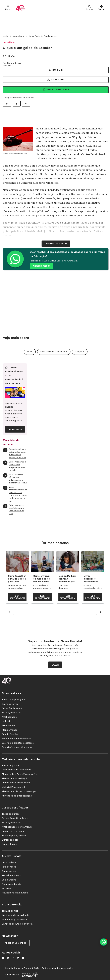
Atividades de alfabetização (17, 796)
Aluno (30, 352)
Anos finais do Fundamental (54, 352)
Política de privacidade (14, 919)
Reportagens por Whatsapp (17, 747)
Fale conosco (9, 867)
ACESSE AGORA (42, 266)
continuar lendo (56, 244)
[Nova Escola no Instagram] (13, 958)
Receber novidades (16, 943)
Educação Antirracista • (15, 818)
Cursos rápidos (10, 840)
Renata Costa (14, 63)
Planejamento (9, 730)
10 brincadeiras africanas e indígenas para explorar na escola (15, 478)
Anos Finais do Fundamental (43, 36)
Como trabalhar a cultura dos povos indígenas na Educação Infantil (15, 453)
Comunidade (9, 862)
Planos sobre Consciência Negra (19, 774)
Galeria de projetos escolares (18, 743)
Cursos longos (10, 844)
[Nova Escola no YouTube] (23, 958)
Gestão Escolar (10, 734)
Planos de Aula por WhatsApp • (19, 791)
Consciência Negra (12, 708)
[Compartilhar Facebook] (17, 104)
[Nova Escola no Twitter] (8, 958)
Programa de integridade (15, 915)
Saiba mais (15, 429)
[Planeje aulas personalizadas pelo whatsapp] (104, 942)
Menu (8, 8)
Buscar (89, 8)
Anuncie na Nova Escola (15, 893)
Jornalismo (18, 36)
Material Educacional (13, 787)
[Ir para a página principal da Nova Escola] (20, 8)
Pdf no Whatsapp (56, 90)
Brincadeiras (9, 726)
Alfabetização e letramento (17, 827)
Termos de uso (10, 911)
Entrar (101, 8)
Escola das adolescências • (16, 739)
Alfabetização (9, 717)
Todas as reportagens (14, 700)
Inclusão (6, 721)
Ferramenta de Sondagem (16, 770)
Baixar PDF (56, 80)
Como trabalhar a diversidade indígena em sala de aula (14, 466)
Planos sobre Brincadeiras (16, 783)
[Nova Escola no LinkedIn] (18, 958)
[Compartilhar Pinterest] (26, 104)
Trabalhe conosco (12, 875)
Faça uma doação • (12, 884)
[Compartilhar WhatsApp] (7, 104)
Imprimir (56, 70)
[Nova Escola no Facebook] (3, 958)
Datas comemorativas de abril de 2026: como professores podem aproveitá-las (15, 494)
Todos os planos (11, 765)
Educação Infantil (11, 712)
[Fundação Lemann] (30, 975)
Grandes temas (10, 704)
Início (5, 36)
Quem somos (9, 871)
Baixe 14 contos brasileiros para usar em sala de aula (14, 509)
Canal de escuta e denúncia (17, 924)
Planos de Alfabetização (15, 778)
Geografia (80, 352)
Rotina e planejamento (14, 836)
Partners (6, 888)
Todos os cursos (11, 814)
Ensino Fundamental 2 (14, 831)
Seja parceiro (9, 880)
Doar (55, 665)
